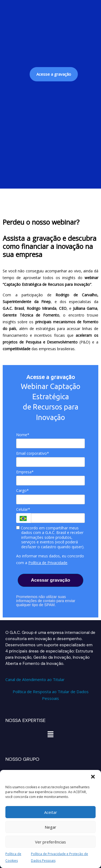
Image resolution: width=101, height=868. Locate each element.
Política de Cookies (13, 857)
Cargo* (22, 491)
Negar (50, 827)
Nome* (23, 435)
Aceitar (51, 812)
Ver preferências (50, 842)
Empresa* (25, 472)
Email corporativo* (33, 453)
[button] (93, 777)
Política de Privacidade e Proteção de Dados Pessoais (60, 857)
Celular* (23, 509)
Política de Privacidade (48, 563)
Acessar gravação (51, 580)
